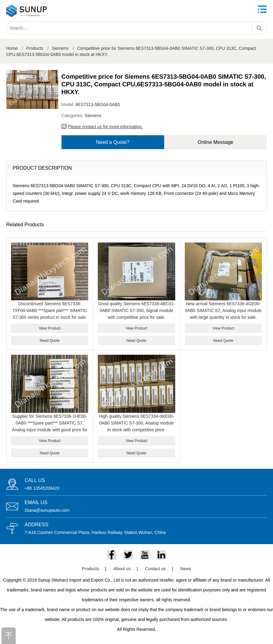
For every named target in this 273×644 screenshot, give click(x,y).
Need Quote (50, 341)
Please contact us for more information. (105, 127)
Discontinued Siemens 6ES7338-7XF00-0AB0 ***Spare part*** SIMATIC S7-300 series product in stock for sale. (50, 310)
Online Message (216, 142)
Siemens (60, 48)
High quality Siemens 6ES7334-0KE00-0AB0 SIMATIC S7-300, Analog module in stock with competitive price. (136, 423)
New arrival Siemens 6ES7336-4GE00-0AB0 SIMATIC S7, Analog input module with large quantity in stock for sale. (223, 310)
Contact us (155, 569)
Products (35, 48)
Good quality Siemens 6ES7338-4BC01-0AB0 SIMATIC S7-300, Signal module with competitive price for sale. (137, 310)
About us (122, 569)
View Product (49, 328)
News (186, 569)
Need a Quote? (113, 142)
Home (12, 48)
